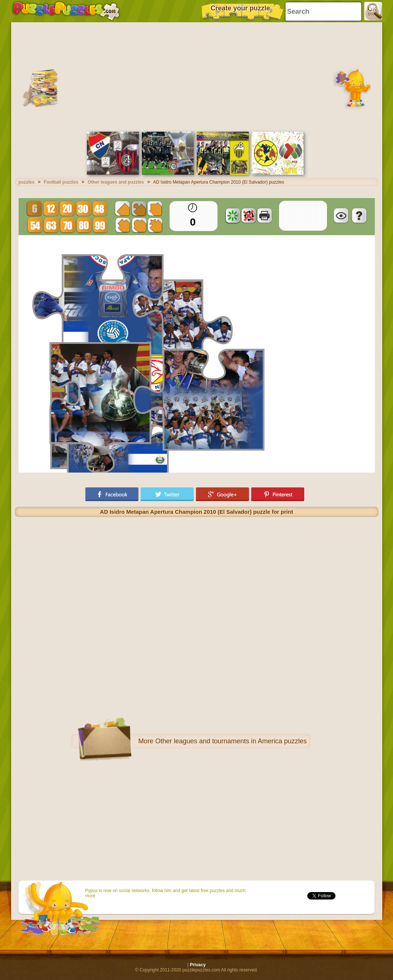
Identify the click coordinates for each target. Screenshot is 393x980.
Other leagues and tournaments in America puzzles (231, 741)
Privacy (198, 965)
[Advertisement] (197, 76)
